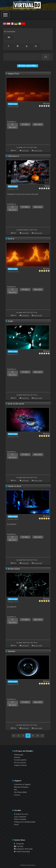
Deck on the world (16, 404)
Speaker (12, 651)
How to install (38, 150)
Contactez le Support (22, 784)
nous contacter (20, 817)
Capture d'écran (20, 765)
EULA (16, 825)
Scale (10, 321)
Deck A (11, 239)
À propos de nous (21, 814)
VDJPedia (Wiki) (20, 792)
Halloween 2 (13, 156)
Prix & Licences (20, 763)
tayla (48, 186)
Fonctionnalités (20, 760)
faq (15, 790)
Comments (25, 150)
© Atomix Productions (28, 865)
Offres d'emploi (20, 819)
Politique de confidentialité (25, 822)
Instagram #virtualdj (23, 849)
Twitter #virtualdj (22, 852)
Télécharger (19, 755)
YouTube (19, 846)
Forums (17, 795)
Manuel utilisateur (21, 787)
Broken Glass (14, 569)
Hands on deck (14, 486)
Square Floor (14, 74)
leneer (48, 103)
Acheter (17, 757)
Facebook (19, 844)
